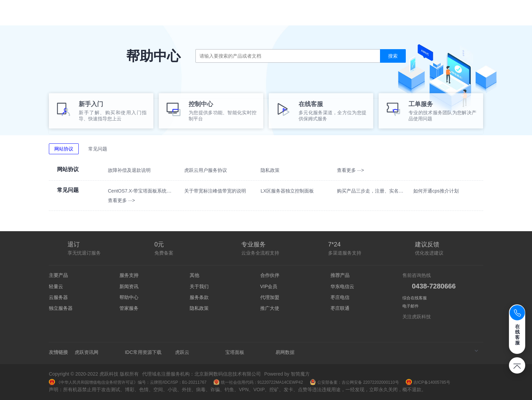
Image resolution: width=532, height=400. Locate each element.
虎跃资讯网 (87, 352)
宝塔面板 (235, 352)
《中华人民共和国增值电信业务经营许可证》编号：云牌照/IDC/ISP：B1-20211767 (128, 382)
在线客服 (518, 335)
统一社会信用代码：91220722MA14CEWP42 (258, 382)
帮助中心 (129, 297)
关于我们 (199, 286)
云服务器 (58, 297)
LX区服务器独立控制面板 (287, 191)
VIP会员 (269, 286)
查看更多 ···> (350, 170)
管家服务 (129, 308)
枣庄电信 (340, 297)
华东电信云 (342, 286)
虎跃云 (182, 352)
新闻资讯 (129, 286)
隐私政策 (270, 170)
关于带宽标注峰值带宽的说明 (215, 191)
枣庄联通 (340, 308)
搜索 (393, 56)
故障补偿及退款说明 (129, 170)
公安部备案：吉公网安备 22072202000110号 (354, 382)
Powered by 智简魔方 (287, 374)
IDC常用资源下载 (143, 352)
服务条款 (199, 297)
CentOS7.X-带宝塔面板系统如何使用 (142, 191)
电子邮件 (411, 306)
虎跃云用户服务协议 (206, 170)
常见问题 (98, 149)
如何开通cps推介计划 (436, 191)
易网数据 (285, 352)
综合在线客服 (415, 298)
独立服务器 (61, 308)
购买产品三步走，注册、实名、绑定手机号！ (371, 191)
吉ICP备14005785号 (428, 382)
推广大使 (270, 308)
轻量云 (56, 286)
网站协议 (64, 149)
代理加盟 (270, 297)
